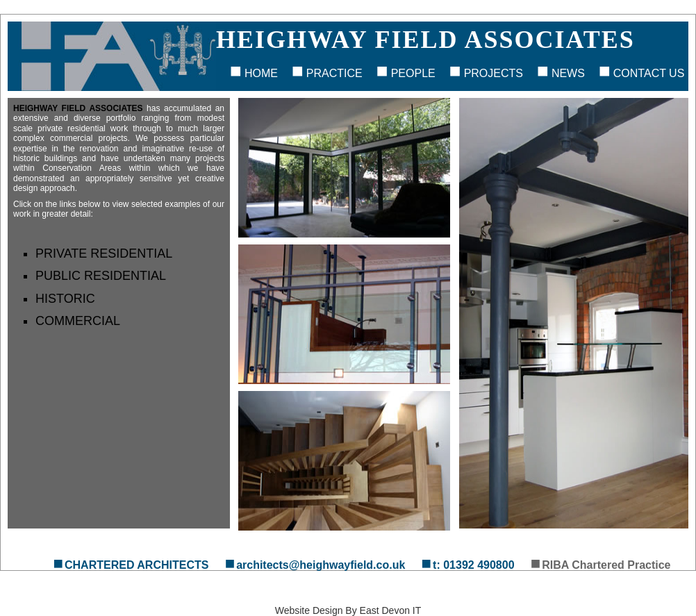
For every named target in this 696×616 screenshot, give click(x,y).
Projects (494, 73)
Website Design (309, 610)
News (568, 73)
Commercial (78, 321)
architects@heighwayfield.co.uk (321, 565)
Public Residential (101, 276)
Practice (334, 73)
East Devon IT (391, 610)
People (413, 73)
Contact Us (649, 73)
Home (261, 73)
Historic (65, 299)
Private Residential (104, 253)
